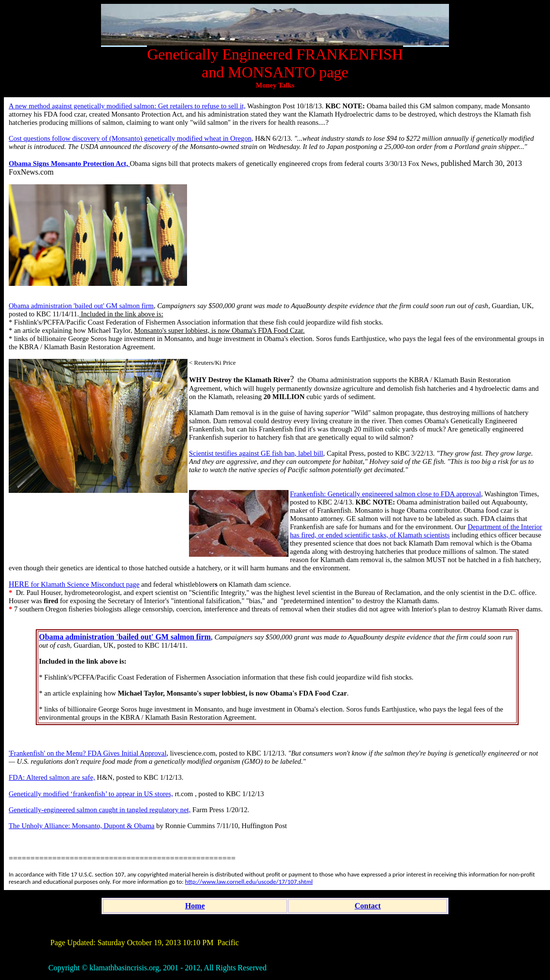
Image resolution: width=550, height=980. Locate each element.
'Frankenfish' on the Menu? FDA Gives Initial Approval (87, 753)
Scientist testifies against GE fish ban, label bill (256, 453)
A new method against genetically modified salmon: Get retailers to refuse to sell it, (127, 106)
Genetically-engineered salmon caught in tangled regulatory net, (100, 810)
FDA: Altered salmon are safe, (52, 777)
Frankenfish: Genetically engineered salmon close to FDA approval (385, 494)
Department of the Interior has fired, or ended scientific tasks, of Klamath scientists (416, 531)
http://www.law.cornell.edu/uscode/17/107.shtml (249, 882)
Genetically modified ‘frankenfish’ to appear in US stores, (91, 794)
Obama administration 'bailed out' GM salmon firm (81, 306)
